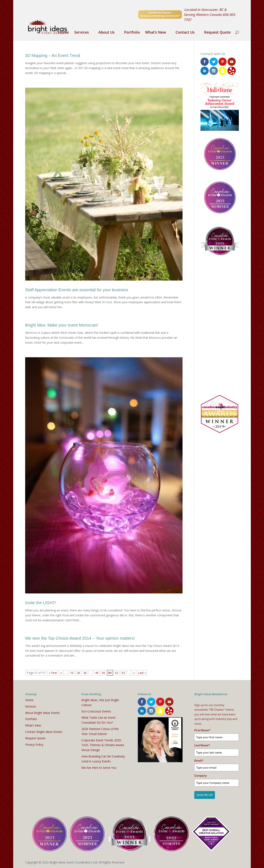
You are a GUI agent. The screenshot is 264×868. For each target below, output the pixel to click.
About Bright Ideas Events (42, 713)
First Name (202, 730)
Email (199, 761)
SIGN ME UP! (205, 795)
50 (103, 673)
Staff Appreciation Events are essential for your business (77, 290)
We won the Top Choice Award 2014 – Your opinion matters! (80, 638)
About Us (107, 33)
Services (82, 33)
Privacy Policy (34, 745)
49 (97, 673)
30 (85, 673)
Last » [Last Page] (142, 673)
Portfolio (132, 33)
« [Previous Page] (61, 673)
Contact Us (185, 33)
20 (78, 673)
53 (123, 673)
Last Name (202, 745)
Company (200, 776)
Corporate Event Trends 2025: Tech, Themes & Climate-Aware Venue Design (103, 745)
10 (72, 673)
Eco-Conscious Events (96, 711)
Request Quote (217, 33)
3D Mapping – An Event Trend (53, 55)
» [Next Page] (134, 673)
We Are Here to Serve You (99, 768)
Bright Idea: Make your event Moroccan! (62, 325)
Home (64, 33)
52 (117, 673)
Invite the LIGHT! (41, 603)
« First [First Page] (53, 673)
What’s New (156, 33)
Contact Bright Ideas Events (44, 732)
